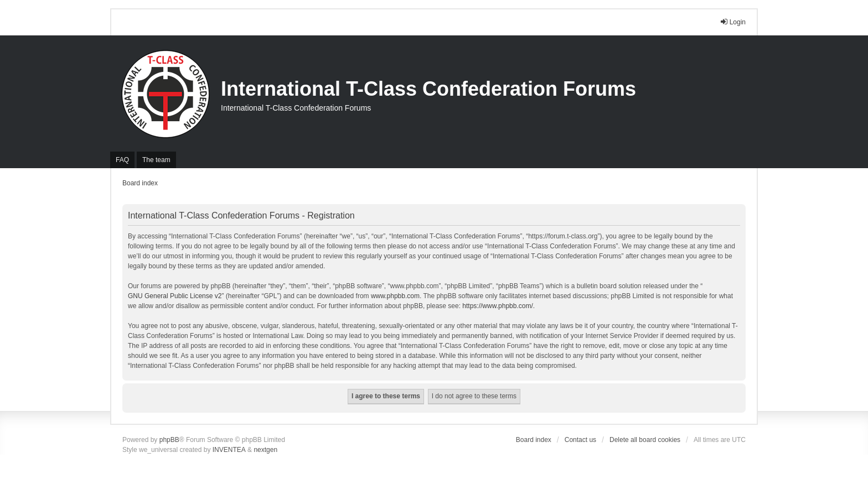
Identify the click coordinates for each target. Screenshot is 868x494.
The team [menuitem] (156, 160)
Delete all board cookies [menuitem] (645, 440)
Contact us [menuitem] (580, 440)
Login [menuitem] (733, 22)
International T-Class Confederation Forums (428, 89)
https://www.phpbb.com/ (497, 306)
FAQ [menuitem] (122, 160)
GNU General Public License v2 (175, 296)
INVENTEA (229, 450)
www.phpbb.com (395, 296)
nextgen (265, 450)
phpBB (169, 440)
